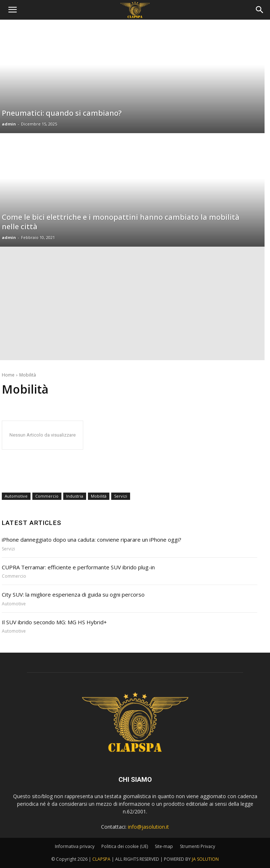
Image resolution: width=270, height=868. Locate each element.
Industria (75, 496)
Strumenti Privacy (198, 846)
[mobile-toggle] (12, 10)
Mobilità (99, 496)
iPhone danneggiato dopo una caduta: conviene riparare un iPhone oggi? (92, 539)
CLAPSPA (101, 859)
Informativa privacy (75, 846)
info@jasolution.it (148, 827)
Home (8, 375)
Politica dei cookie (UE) (125, 846)
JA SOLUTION (205, 859)
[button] (260, 10)
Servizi (121, 496)
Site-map (164, 846)
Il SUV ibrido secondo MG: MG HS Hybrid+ (54, 622)
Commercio (47, 496)
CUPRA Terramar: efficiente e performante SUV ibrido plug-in (78, 567)
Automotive (16, 496)
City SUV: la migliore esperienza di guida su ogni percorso (73, 594)
